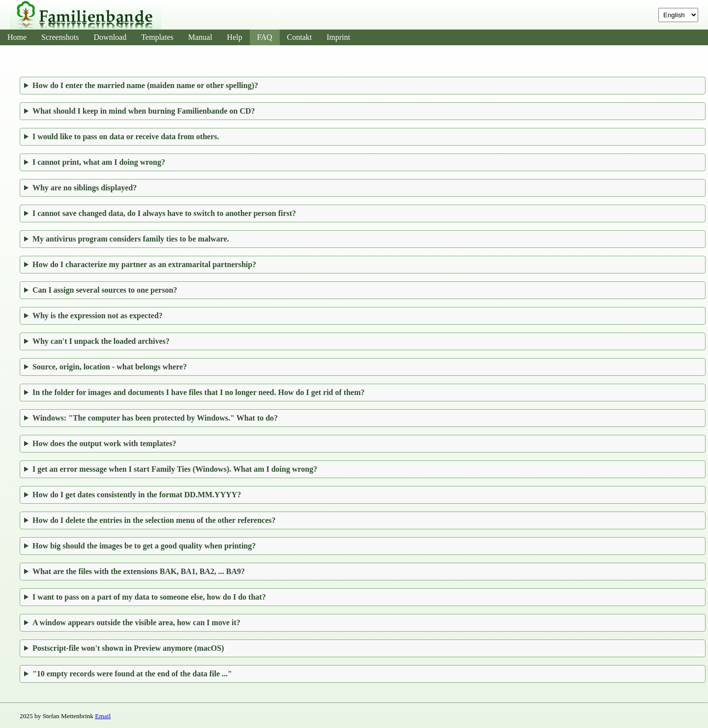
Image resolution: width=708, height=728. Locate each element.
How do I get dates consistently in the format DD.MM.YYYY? (137, 495)
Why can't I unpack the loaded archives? (101, 341)
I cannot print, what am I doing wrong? (99, 162)
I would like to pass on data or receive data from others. (126, 136)
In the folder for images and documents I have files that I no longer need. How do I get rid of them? (199, 392)
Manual (200, 37)
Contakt (300, 37)
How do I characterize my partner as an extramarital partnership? (144, 264)
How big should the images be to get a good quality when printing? (144, 546)
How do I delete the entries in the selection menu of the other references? (154, 520)
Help (235, 37)
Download (110, 37)
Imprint (338, 37)
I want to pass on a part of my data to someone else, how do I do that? (149, 597)
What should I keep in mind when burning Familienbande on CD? (144, 111)
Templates (157, 37)
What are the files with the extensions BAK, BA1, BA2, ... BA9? (139, 571)
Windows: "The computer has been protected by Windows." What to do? (155, 418)
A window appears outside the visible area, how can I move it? (136, 622)
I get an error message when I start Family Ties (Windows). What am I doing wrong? (175, 469)
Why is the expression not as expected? (98, 316)
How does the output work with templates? (104, 443)
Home (17, 37)
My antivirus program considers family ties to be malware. (131, 239)
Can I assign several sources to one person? (105, 290)
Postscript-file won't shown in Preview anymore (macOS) (128, 648)
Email (103, 716)
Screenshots (60, 37)
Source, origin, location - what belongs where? (110, 367)
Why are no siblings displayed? (85, 188)
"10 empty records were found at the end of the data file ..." (132, 674)
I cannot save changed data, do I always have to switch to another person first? (164, 213)
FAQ (265, 37)
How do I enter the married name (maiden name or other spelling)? (145, 85)
